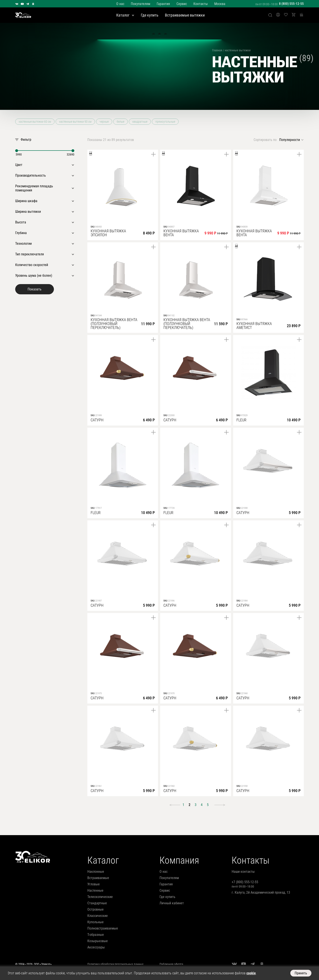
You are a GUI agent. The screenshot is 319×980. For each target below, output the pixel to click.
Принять (301, 973)
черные (104, 122)
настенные (95, 890)
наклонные (96, 872)
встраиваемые (98, 878)
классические (98, 916)
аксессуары (96, 947)
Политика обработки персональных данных (115, 964)
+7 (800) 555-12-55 (245, 882)
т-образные (96, 935)
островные (96, 909)
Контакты (201, 4)
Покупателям (140, 4)
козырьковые (98, 941)
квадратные (140, 122)
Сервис (182, 4)
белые (120, 122)
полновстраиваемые (103, 928)
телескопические (100, 897)
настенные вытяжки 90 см (75, 122)
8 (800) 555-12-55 (291, 4)
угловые (94, 884)
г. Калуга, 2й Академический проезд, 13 (261, 892)
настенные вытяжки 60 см (35, 122)
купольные (96, 922)
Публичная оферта (171, 964)
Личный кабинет (172, 903)
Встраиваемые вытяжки (185, 15)
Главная (217, 50)
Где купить (150, 15)
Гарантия (163, 4)
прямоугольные (165, 122)
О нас (120, 4)
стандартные (97, 903)
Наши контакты (243, 872)
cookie (251, 973)
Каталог (125, 15)
